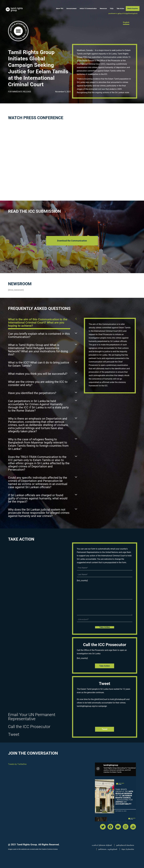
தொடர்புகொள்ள (128, 849)
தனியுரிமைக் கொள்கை (125, 845)
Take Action (120, 9)
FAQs (112, 9)
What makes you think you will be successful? (38, 374)
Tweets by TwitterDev (17, 764)
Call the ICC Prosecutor (29, 727)
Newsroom (103, 9)
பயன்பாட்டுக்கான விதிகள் (102, 845)
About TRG (60, 9)
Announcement (71, 9)
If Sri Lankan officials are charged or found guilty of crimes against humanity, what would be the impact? (38, 498)
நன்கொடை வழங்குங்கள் (108, 849)
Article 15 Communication (88, 9)
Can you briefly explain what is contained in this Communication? (39, 335)
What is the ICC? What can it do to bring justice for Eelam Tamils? (39, 364)
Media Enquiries (133, 9)
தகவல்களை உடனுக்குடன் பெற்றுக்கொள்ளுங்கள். (123, 13)
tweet (105, 729)
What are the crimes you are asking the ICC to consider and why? (38, 383)
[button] (43, 323)
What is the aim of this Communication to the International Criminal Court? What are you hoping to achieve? (38, 323)
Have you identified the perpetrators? (32, 393)
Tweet (14, 734)
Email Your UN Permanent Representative (32, 717)
